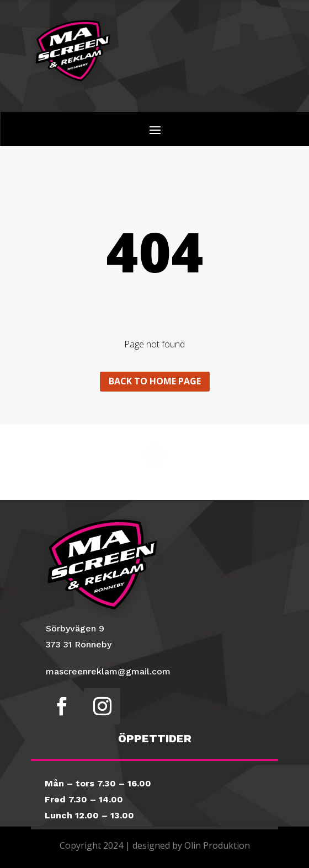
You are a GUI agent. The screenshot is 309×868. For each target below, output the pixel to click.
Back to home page (155, 381)
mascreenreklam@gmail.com (108, 671)
